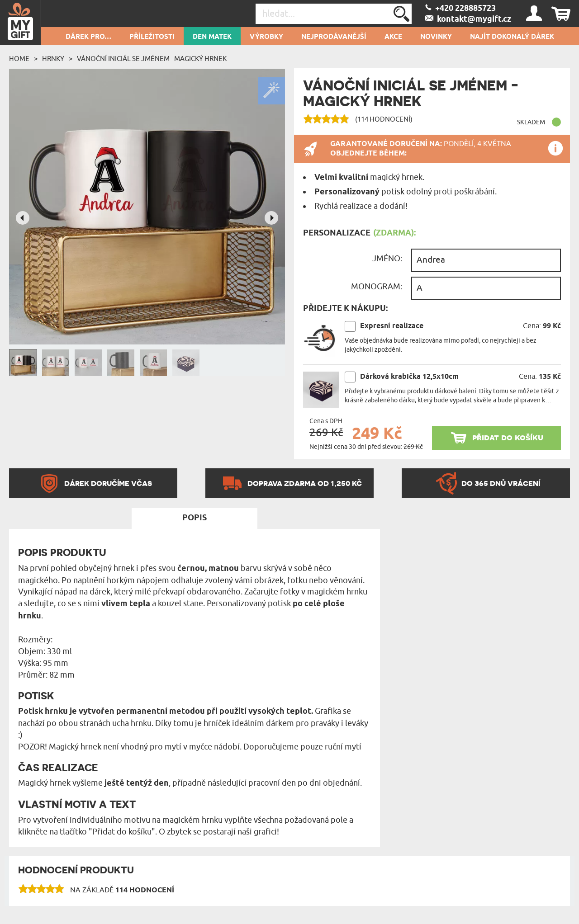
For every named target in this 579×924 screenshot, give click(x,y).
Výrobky (266, 37)
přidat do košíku (508, 437)
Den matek (212, 37)
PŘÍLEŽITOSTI (152, 37)
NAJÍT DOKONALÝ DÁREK (512, 37)
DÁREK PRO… (88, 37)
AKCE (393, 37)
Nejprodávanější (334, 37)
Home (19, 59)
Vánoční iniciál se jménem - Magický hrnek (152, 59)
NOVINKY (436, 37)
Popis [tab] (195, 518)
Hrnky (53, 59)
